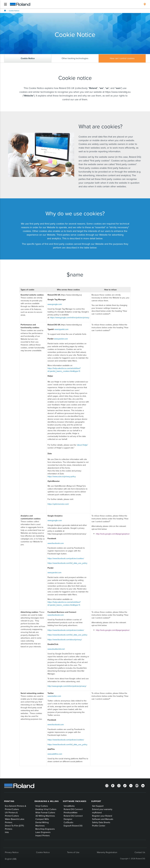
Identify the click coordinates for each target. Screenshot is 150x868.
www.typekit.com (61, 329)
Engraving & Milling (47, 801)
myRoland (97, 812)
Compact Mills (42, 819)
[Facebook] (113, 786)
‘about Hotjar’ (82, 445)
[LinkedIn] (143, 786)
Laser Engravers (43, 832)
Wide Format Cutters (45, 812)
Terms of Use (73, 852)
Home (5, 11)
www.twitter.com (54, 696)
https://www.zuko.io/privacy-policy (62, 476)
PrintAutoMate (71, 812)
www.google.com (55, 304)
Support (96, 801)
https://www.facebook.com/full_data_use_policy (67, 563)
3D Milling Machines (45, 816)
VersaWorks (69, 806)
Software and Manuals (103, 819)
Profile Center (99, 826)
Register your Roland (102, 816)
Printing (9, 801)
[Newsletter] (107, 786)
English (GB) (11, 859)
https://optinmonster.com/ (58, 504)
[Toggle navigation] (5, 4)
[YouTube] (137, 786)
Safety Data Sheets (101, 822)
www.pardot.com (61, 339)
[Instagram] (119, 786)
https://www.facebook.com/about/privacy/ (65, 640)
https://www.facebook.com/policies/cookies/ (66, 558)
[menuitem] (145, 4)
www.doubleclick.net (56, 649)
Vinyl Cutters (42, 806)
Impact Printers (42, 835)
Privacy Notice (12, 852)
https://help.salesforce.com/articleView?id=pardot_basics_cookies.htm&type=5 (64, 370)
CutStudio (68, 822)
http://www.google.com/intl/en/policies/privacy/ (67, 686)
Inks (7, 832)
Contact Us (140, 852)
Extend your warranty (102, 809)
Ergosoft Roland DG (73, 826)
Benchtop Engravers (45, 829)
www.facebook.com (56, 543)
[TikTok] (125, 786)
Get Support (98, 806)
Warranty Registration (107, 852)
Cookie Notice (14, 11)
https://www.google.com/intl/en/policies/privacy (70, 318)
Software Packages (75, 801)
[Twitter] (131, 786)
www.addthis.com (55, 754)
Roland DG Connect (73, 809)
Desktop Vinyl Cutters (46, 809)
